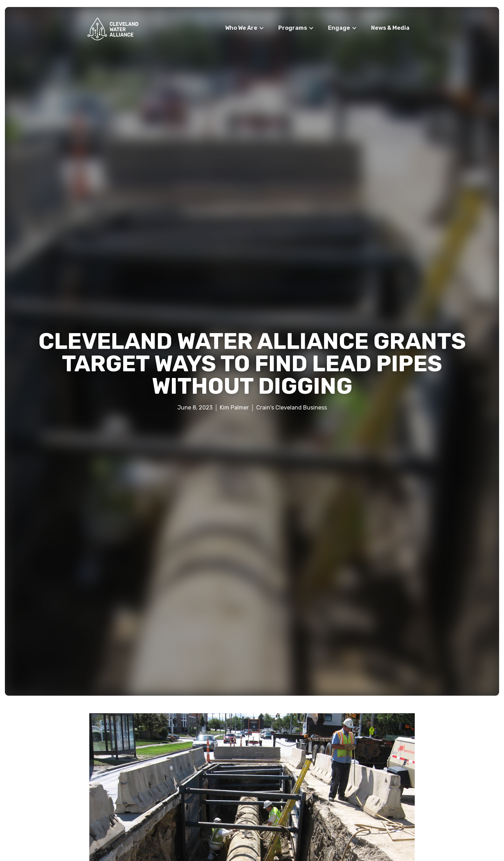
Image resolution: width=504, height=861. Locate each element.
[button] (245, 28)
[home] (113, 29)
